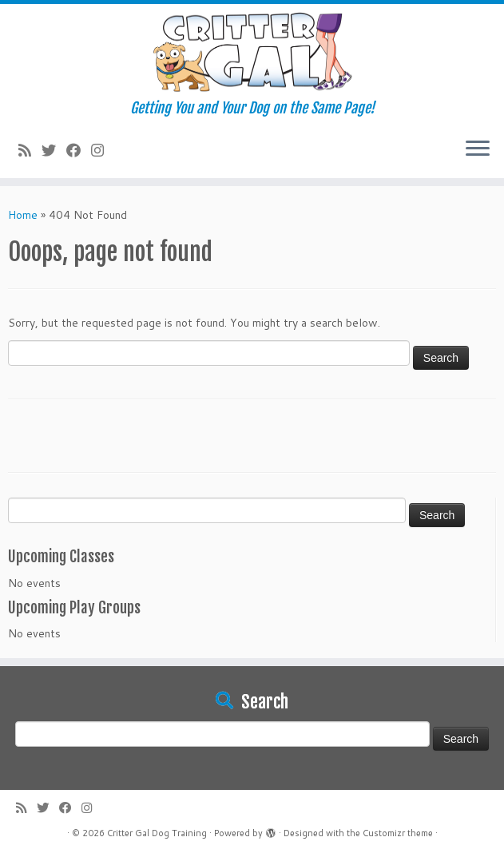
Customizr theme (398, 833)
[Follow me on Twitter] (54, 150)
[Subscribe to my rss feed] (30, 150)
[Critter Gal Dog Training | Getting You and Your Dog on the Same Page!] (252, 52)
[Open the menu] (478, 149)
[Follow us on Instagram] (103, 150)
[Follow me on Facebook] (79, 150)
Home (23, 215)
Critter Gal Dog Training (157, 833)
